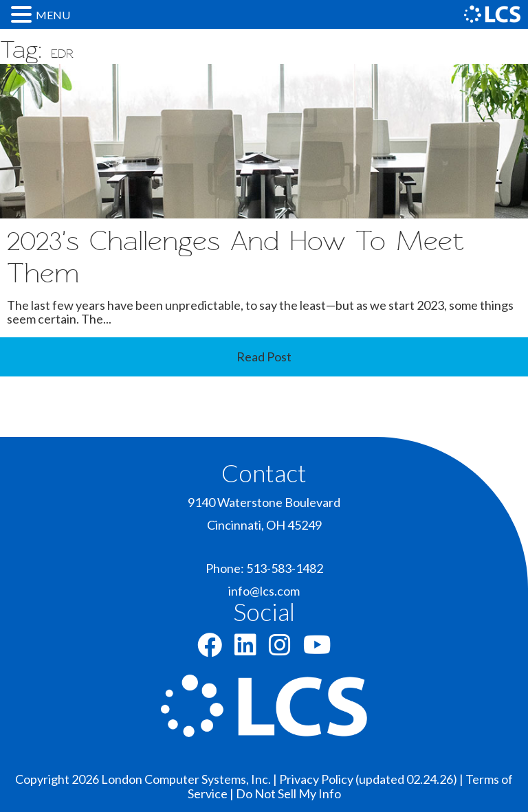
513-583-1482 (285, 568)
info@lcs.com (264, 591)
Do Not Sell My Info (288, 793)
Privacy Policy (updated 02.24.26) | (372, 779)
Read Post (264, 357)
